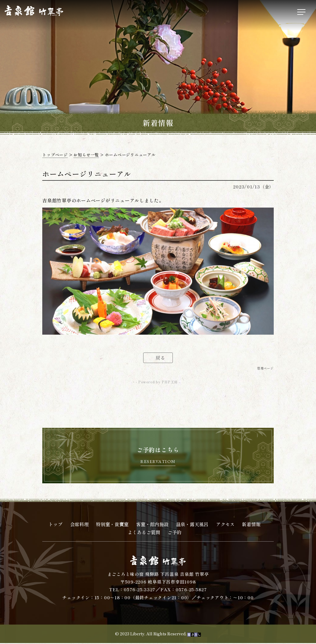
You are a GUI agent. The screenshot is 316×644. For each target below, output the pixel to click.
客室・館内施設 (152, 525)
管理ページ (265, 368)
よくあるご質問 (144, 533)
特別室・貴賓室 (112, 525)
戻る (160, 358)
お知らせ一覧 (86, 155)
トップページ (55, 155)
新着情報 (251, 525)
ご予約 (175, 533)
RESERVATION (158, 462)
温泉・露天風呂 (192, 525)
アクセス (225, 525)
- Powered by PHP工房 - (158, 382)
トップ (55, 525)
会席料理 (79, 525)
